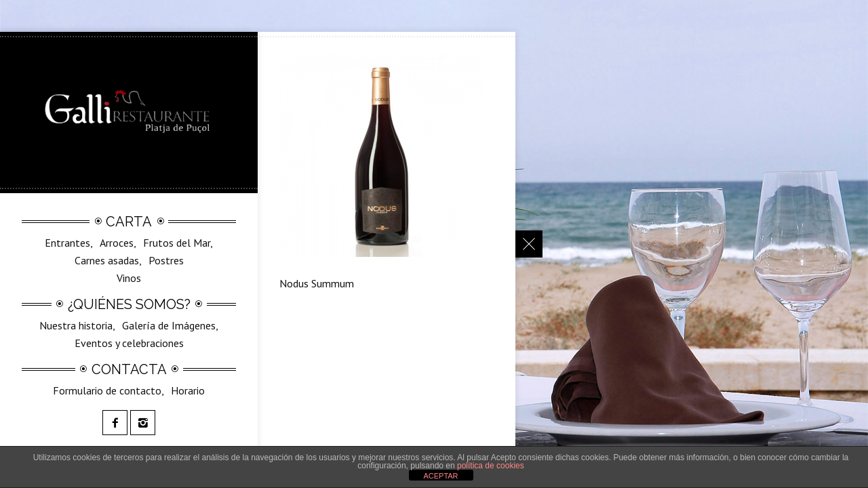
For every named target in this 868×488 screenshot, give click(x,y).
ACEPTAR (440, 476)
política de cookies (491, 466)
